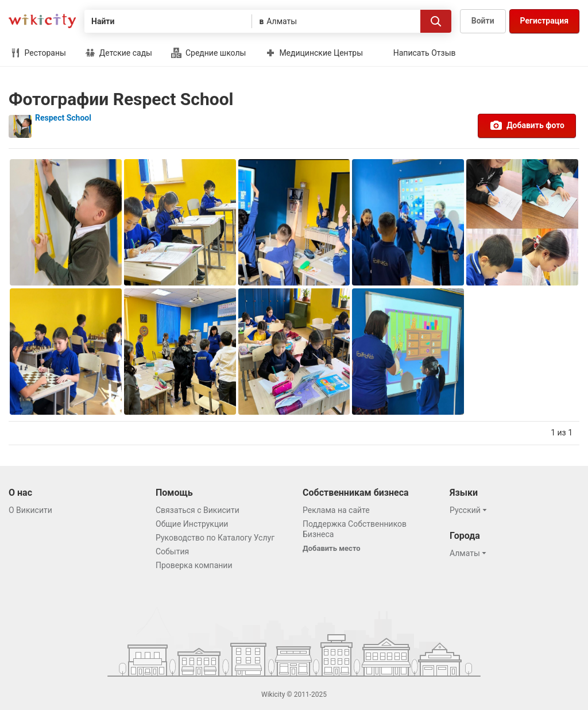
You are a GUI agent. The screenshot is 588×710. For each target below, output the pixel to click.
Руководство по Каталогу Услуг (215, 538)
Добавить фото (527, 125)
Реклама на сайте (336, 510)
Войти (483, 21)
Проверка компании (194, 565)
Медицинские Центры (314, 53)
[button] (470, 510)
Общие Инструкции (192, 524)
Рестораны (38, 53)
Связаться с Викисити (198, 510)
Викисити (42, 21)
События (172, 551)
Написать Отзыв (425, 53)
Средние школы (208, 53)
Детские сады (119, 53)
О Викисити (30, 510)
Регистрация (544, 21)
